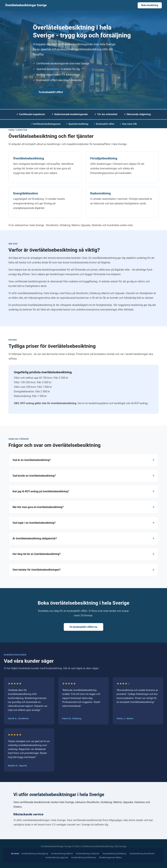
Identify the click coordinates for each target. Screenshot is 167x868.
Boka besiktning (150, 5)
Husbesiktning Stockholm (142, 853)
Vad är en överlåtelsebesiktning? (32, 460)
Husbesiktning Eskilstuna (84, 857)
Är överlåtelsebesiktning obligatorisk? (35, 538)
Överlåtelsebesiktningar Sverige (26, 5)
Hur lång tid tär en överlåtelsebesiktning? (37, 554)
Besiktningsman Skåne (110, 857)
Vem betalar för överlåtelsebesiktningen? (37, 570)
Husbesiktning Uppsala (57, 857)
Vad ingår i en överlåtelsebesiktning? (34, 523)
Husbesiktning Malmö (62, 853)
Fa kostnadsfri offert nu (83, 627)
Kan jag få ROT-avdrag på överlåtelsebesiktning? (41, 491)
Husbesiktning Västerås (87, 853)
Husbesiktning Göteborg (114, 853)
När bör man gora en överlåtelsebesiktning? (38, 507)
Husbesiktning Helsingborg (35, 853)
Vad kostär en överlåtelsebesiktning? (34, 476)
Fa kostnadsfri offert (51, 92)
